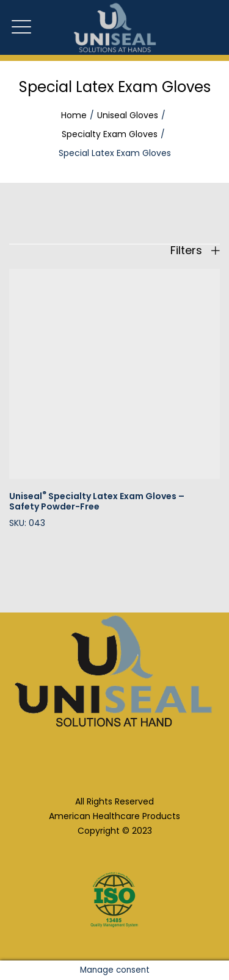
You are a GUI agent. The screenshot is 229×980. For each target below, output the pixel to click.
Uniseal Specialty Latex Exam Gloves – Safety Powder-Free (97, 501)
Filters (195, 250)
